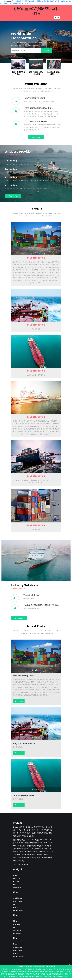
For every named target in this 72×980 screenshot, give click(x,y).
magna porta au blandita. (24, 745)
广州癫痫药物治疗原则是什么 (16, 978)
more (15, 923)
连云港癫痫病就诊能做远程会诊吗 (42, 973)
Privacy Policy (18, 912)
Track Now (46, 51)
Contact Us (17, 889)
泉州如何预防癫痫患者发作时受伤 (45, 971)
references (17, 935)
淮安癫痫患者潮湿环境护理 (20, 973)
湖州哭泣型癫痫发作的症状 (42, 976)
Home (15, 877)
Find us (16, 909)
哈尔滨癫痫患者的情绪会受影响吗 (56, 978)
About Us (17, 880)
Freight (18, 824)
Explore (16, 906)
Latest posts (17, 903)
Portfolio (16, 883)
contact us (17, 932)
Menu (57, 18)
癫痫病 (32, 968)
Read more (19, 703)
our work (17, 926)
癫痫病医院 (38, 968)
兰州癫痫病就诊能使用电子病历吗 (21, 971)
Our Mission (17, 900)
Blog (15, 886)
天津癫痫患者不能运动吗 (35, 978)
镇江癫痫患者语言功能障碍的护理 (20, 976)
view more (36, 138)
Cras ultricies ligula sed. (24, 678)
